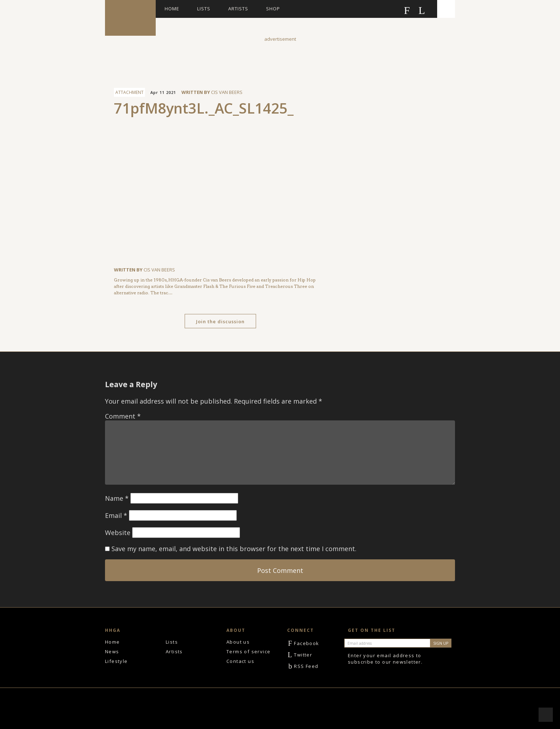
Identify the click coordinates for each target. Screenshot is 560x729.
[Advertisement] (280, 59)
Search (446, 9)
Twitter (300, 655)
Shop (273, 9)
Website (118, 533)
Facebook (303, 643)
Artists (238, 9)
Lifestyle (116, 661)
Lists (204, 9)
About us (238, 642)
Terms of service (248, 651)
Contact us (240, 661)
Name (117, 498)
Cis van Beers (227, 92)
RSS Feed (303, 666)
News (112, 651)
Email (116, 515)
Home (172, 9)
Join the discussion (220, 321)
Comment (123, 416)
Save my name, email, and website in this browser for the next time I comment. (234, 549)
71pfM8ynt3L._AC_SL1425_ (204, 108)
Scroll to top (546, 715)
